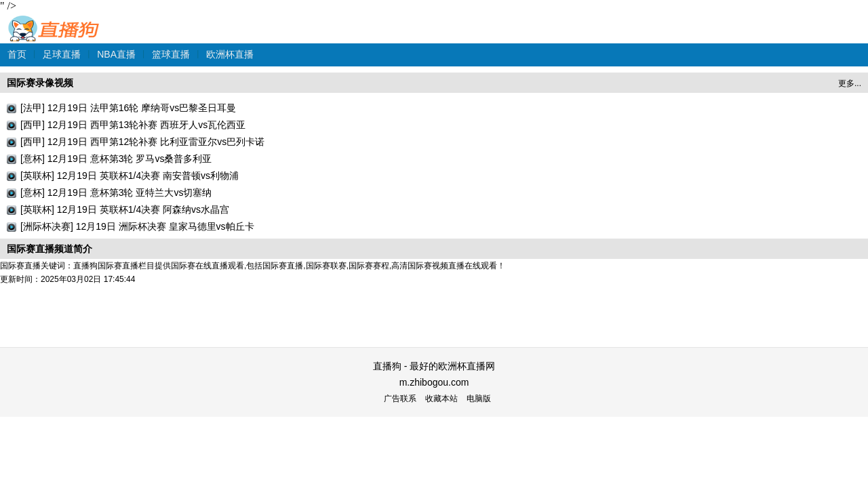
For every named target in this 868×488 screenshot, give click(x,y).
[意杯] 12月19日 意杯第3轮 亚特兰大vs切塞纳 (116, 192)
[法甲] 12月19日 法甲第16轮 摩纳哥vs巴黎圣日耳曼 (128, 108)
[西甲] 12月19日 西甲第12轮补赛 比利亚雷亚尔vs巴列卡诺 (142, 142)
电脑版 (479, 399)
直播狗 (54, 21)
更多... (850, 83)
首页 (17, 54)
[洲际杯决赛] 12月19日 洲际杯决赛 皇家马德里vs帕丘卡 (137, 226)
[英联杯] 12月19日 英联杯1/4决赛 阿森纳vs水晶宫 (125, 209)
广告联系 (400, 399)
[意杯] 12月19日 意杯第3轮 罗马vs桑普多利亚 (116, 159)
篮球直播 (171, 54)
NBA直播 (116, 54)
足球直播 (62, 54)
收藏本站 (441, 399)
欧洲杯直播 (230, 54)
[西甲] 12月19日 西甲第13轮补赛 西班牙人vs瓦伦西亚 (133, 125)
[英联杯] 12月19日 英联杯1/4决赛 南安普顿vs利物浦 (130, 176)
